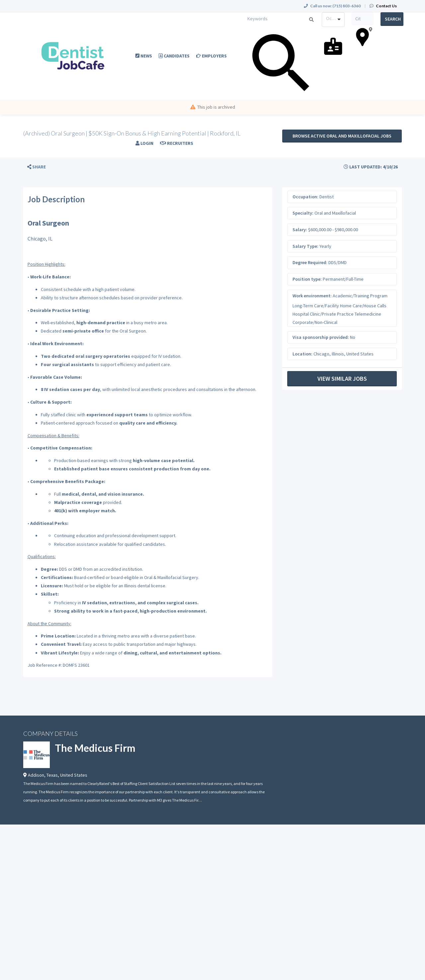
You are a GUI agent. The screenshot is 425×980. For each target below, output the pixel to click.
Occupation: (305, 197)
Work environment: (312, 296)
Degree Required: (310, 262)
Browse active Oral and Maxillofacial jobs (342, 136)
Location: (302, 354)
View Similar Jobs (342, 379)
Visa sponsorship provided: (321, 337)
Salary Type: (305, 246)
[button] (37, 167)
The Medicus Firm (95, 748)
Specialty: (303, 213)
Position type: (307, 279)
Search (393, 19)
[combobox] (333, 20)
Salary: (300, 230)
